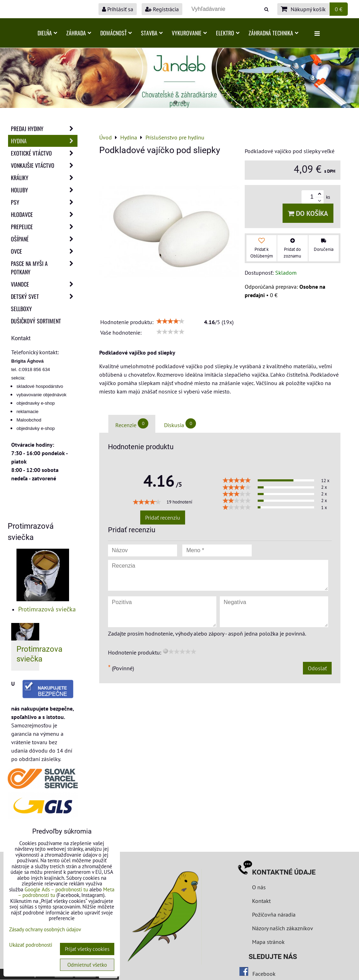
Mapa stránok (268, 942)
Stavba (152, 33)
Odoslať (317, 668)
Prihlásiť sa (118, 9)
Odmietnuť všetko (87, 965)
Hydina (44, 141)
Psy (44, 202)
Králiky (44, 178)
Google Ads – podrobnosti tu (56, 889)
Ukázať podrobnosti (31, 945)
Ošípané (44, 239)
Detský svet (44, 296)
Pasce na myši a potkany (44, 268)
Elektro (228, 33)
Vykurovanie (189, 33)
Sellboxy (21, 309)
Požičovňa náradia (274, 914)
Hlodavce (44, 214)
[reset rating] (165, 651)
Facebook (264, 974)
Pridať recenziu (163, 518)
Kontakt (261, 901)
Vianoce (44, 284)
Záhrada (79, 33)
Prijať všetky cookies (87, 949)
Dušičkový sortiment (36, 321)
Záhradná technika (273, 33)
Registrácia (162, 9)
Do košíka (308, 213)
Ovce (44, 251)
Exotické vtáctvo (44, 153)
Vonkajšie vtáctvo (44, 165)
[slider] (170, 321)
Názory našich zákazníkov (283, 928)
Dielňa (47, 33)
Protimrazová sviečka (47, 609)
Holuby (44, 190)
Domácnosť (116, 33)
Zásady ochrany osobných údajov (45, 929)
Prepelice (44, 227)
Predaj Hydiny (44, 129)
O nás (259, 887)
